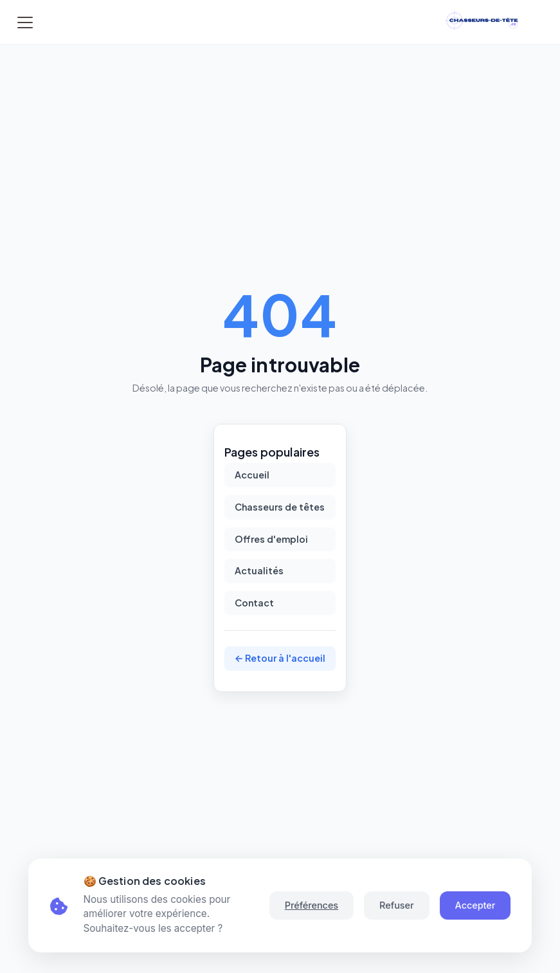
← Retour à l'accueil (280, 658)
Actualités (259, 570)
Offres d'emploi (271, 539)
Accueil (252, 475)
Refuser (396, 905)
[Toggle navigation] (25, 23)
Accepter (475, 905)
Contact (254, 603)
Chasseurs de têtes (280, 507)
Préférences (312, 905)
